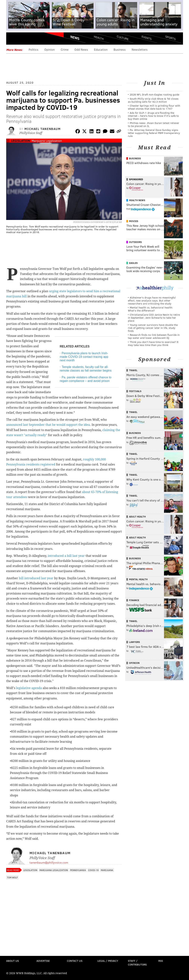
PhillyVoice (32, 39)
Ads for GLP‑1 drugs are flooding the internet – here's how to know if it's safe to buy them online (153, 116)
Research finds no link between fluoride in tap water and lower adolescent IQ (154, 336)
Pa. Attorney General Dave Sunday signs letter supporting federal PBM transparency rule (154, 133)
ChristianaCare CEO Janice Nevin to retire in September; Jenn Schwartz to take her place (154, 318)
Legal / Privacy (108, 961)
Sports (170, 38)
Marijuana (107, 870)
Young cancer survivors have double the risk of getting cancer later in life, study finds (153, 328)
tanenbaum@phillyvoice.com (49, 862)
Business (120, 49)
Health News (137, 200)
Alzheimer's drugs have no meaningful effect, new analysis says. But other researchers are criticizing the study (152, 300)
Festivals (135, 391)
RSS (161, 961)
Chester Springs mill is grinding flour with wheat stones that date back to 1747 (154, 107)
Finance (134, 600)
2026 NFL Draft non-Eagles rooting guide (154, 94)
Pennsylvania (78, 870)
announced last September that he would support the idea (48, 425)
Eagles (133, 263)
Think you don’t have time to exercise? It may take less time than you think (153, 343)
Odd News (81, 49)
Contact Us (75, 961)
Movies (134, 221)
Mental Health (138, 579)
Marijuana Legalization (47, 141)
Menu (12, 39)
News (75, 38)
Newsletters (140, 49)
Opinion (50, 49)
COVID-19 (93, 870)
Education (101, 49)
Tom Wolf (12, 877)
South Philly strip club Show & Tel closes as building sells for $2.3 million (153, 100)
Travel (133, 370)
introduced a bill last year (66, 556)
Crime (65, 49)
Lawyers (134, 642)
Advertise (43, 961)
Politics (33, 49)
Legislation (20, 141)
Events (146, 38)
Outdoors (135, 242)
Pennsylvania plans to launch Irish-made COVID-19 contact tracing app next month (84, 357)
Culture (123, 38)
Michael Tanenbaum (43, 129)
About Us (13, 961)
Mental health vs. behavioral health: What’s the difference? (150, 309)
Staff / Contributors (137, 963)
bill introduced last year (36, 578)
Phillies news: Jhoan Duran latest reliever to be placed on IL (154, 124)
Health (99, 38)
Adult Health (137, 517)
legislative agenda (29, 688)
